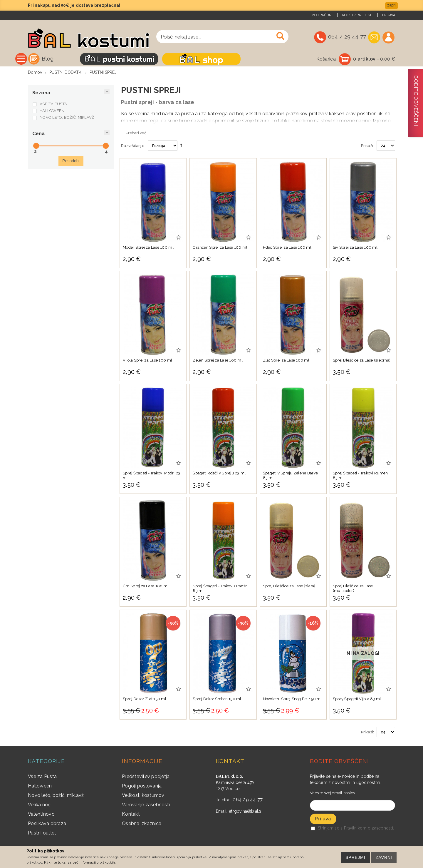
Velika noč (39, 805)
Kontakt (131, 815)
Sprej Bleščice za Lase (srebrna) (362, 361)
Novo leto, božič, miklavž (56, 796)
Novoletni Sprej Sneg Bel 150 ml (292, 699)
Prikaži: (367, 146)
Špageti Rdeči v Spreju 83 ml (219, 474)
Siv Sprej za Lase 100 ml (355, 248)
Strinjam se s (327, 829)
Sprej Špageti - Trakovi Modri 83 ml (152, 476)
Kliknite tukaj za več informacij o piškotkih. (80, 862)
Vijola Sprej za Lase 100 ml (147, 361)
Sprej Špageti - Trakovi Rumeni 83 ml (361, 476)
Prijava (389, 15)
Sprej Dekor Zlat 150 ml (145, 699)
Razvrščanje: (133, 146)
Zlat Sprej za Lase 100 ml (286, 361)
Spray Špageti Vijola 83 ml (357, 699)
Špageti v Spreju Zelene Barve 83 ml (291, 476)
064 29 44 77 (248, 800)
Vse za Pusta (42, 777)
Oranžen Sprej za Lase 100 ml (220, 248)
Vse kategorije (64, 59)
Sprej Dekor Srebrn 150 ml (217, 699)
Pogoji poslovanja (142, 786)
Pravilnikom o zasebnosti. (369, 829)
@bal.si (255, 812)
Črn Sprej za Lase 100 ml (146, 587)
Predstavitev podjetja (146, 777)
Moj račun (322, 15)
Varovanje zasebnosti (146, 805)
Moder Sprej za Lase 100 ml (148, 248)
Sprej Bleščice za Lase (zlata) (289, 587)
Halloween (40, 786)
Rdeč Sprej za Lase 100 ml (287, 248)
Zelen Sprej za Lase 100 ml (218, 361)
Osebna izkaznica (142, 824)
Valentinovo (41, 815)
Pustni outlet (42, 833)
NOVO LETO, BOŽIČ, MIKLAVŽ (67, 118)
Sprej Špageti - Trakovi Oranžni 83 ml (221, 589)
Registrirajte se (357, 15)
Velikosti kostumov (143, 796)
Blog (109, 59)
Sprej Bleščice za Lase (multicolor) (353, 589)
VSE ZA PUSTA (53, 104)
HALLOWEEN (52, 111)
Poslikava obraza (47, 824)
